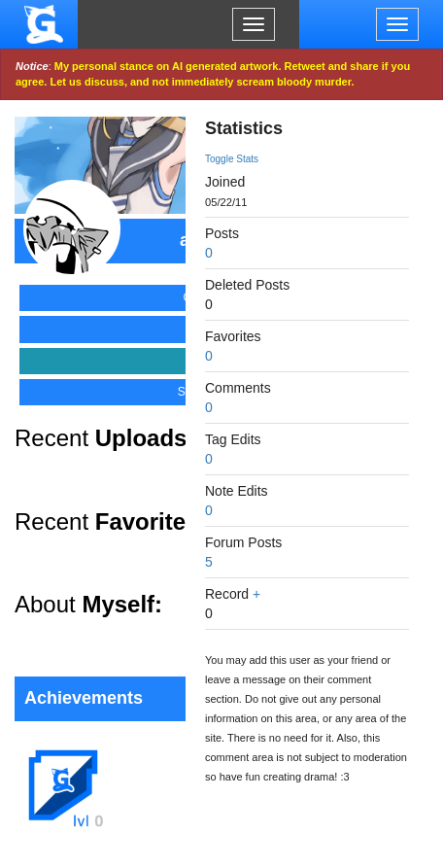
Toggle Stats (232, 159)
